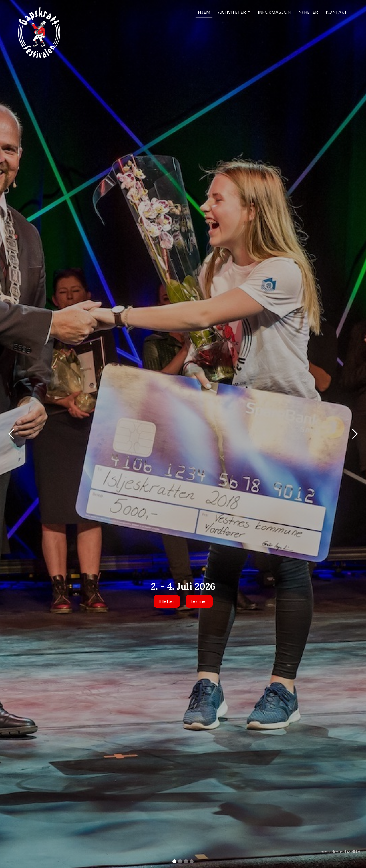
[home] (39, 33)
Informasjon (274, 12)
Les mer (199, 601)
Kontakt (336, 12)
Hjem (204, 12)
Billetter (167, 601)
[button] (234, 12)
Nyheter (308, 12)
